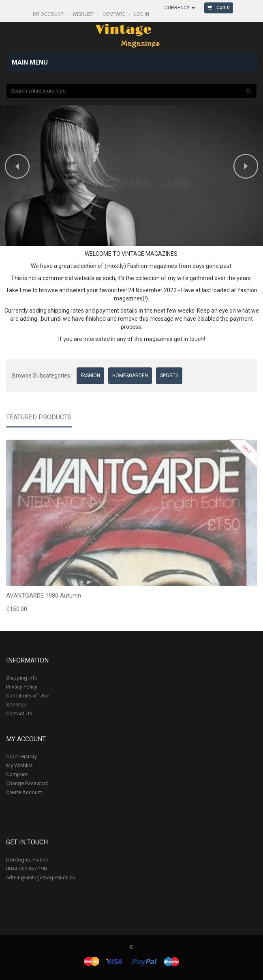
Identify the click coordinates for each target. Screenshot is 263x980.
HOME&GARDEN (130, 376)
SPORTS (169, 376)
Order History (21, 757)
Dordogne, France (27, 860)
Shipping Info (22, 678)
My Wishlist (19, 765)
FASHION (90, 376)
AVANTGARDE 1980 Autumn (44, 597)
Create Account (24, 792)
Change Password (27, 783)
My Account (49, 14)
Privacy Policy (22, 687)
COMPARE (114, 14)
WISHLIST (84, 14)
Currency (180, 8)
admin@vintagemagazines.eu (41, 877)
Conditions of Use (27, 696)
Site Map (16, 705)
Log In (142, 14)
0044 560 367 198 (26, 869)
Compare (17, 774)
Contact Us (19, 713)
